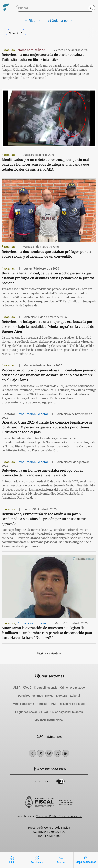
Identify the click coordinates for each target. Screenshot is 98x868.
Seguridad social (26, 712)
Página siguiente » (49, 653)
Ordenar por (61, 21)
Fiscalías (9, 50)
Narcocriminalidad (32, 50)
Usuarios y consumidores (67, 712)
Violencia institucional (49, 720)
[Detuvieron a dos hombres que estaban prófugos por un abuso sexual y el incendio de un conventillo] (49, 210)
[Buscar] (53, 8)
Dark (61, 782)
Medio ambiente (23, 704)
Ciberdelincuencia (46, 688)
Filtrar (33, 21)
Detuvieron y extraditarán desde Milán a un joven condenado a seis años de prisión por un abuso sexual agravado (45, 519)
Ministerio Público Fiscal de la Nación (59, 816)
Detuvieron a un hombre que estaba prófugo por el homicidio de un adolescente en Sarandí (42, 473)
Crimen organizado (72, 688)
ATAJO (27, 688)
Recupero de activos (72, 704)
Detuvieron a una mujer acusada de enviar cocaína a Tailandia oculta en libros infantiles (43, 57)
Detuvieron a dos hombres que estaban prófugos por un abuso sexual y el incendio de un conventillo (46, 254)
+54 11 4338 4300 (49, 836)
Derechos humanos (30, 696)
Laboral (75, 696)
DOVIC (49, 696)
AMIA (17, 688)
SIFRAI (44, 712)
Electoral (9, 414)
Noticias (42, 704)
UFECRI (16, 33)
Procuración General (33, 414)
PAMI (53, 704)
